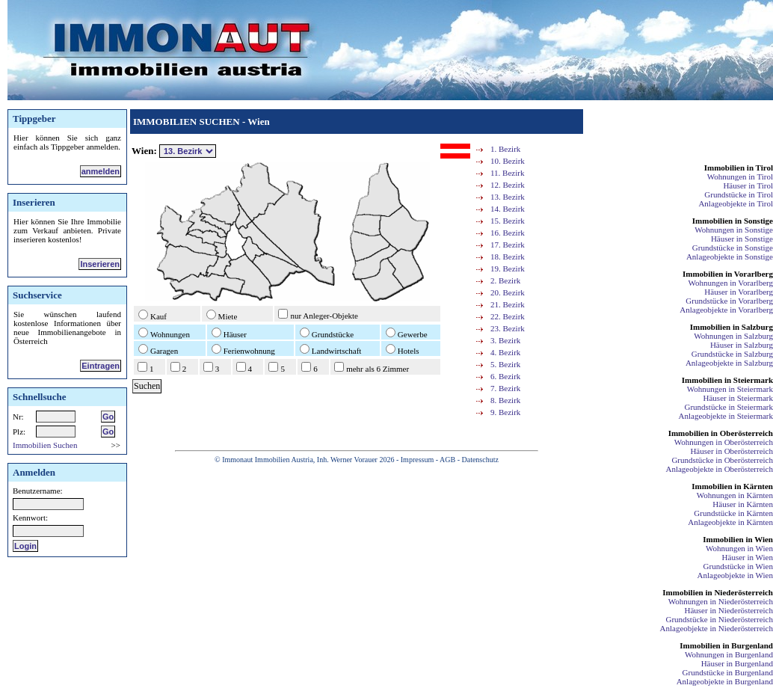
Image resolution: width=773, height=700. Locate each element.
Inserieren (100, 264)
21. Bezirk (508, 304)
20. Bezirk (508, 292)
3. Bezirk (505, 340)
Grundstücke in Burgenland (728, 672)
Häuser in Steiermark (738, 398)
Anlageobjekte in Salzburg (729, 363)
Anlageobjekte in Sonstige (730, 257)
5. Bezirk (505, 364)
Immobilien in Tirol (739, 168)
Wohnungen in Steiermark (730, 389)
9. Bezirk (505, 412)
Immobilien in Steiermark (727, 380)
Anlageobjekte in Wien (735, 575)
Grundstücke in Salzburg (732, 354)
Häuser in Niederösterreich (729, 610)
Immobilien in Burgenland (726, 645)
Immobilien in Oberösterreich (721, 433)
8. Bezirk (505, 400)
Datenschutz (480, 460)
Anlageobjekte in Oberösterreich (719, 469)
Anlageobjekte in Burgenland (725, 681)
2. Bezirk (505, 280)
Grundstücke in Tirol (739, 194)
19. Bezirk (508, 268)
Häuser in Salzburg (742, 345)
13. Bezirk (508, 197)
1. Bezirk (505, 149)
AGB (447, 460)
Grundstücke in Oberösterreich (722, 460)
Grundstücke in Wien (738, 566)
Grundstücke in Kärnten (733, 513)
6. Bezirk (505, 376)
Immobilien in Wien (738, 539)
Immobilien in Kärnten (732, 486)
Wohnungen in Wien (739, 548)
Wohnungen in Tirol (740, 176)
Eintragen (101, 366)
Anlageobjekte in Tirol (736, 203)
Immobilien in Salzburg (732, 327)
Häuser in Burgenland (737, 663)
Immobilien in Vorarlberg (728, 274)
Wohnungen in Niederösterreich (721, 601)
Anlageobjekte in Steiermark (726, 416)
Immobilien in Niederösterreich (718, 592)
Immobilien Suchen (45, 445)
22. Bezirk (508, 316)
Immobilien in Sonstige (733, 221)
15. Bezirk (508, 221)
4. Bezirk (505, 352)
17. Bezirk (508, 245)
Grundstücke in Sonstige (733, 248)
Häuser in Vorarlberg (739, 292)
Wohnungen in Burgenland (729, 654)
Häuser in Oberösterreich (732, 451)
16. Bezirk (508, 233)
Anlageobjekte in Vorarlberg (726, 310)
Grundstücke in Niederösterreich (719, 619)
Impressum (417, 460)
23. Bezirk (508, 328)
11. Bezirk (507, 173)
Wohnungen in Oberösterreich (724, 442)
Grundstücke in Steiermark (729, 407)
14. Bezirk (508, 209)
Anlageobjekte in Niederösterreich (717, 628)
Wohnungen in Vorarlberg (731, 283)
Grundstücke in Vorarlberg (729, 301)
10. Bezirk (508, 161)
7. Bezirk (505, 388)
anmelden (101, 171)
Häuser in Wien (748, 557)
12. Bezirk (508, 185)
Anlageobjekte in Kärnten (730, 522)
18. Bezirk (508, 257)
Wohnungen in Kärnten (735, 495)
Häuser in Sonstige (742, 239)
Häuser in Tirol (748, 185)
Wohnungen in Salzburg (733, 336)
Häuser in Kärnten (743, 504)
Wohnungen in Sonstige (734, 230)
